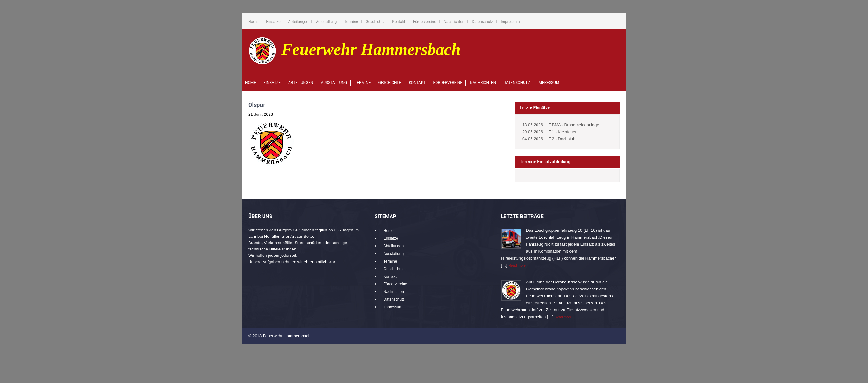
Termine (351, 22)
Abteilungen (298, 22)
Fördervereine (425, 22)
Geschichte (375, 22)
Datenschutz (482, 22)
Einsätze (273, 22)
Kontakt (399, 22)
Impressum (510, 22)
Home (253, 22)
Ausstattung (326, 22)
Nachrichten (454, 22)
